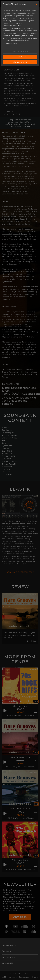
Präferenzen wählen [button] (20, 52)
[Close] (36, 4)
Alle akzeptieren (20, 62)
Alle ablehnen (20, 57)
